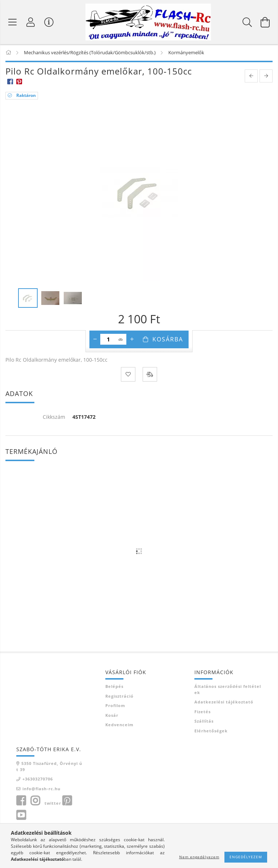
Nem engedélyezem (199, 857)
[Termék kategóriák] (13, 22)
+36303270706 (38, 779)
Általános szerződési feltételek (228, 690)
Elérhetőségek (211, 731)
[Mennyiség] (108, 340)
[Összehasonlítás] (150, 375)
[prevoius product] (251, 77)
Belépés (114, 687)
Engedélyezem (246, 857)
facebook (21, 801)
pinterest (67, 801)
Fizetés (203, 712)
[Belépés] (31, 22)
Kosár (112, 716)
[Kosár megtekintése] (265, 22)
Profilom (115, 706)
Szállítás (204, 721)
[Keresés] (247, 22)
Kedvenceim (119, 725)
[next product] (266, 77)
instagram (35, 801)
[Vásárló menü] (49, 22)
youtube (21, 816)
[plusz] (132, 340)
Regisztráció (119, 696)
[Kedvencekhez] (128, 375)
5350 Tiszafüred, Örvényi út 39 (49, 767)
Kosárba (168, 340)
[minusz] (95, 340)
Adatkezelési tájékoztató (224, 702)
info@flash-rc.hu (41, 789)
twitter (53, 803)
